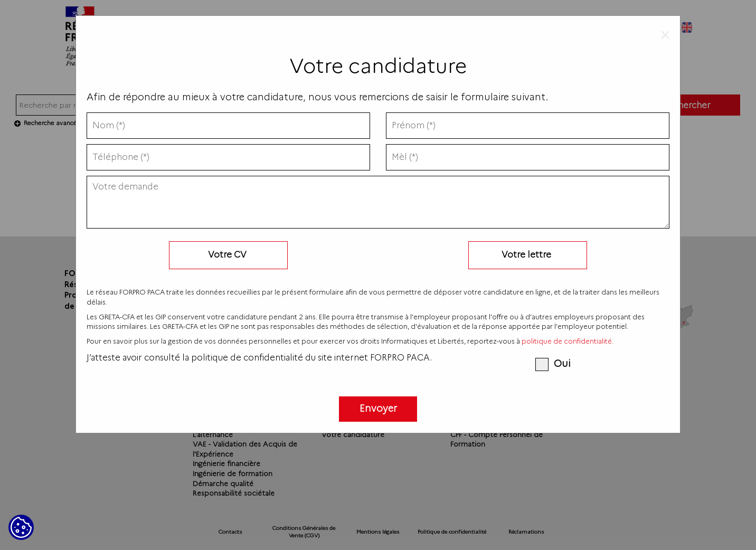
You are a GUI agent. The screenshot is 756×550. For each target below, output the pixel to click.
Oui (553, 364)
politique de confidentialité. (568, 341)
